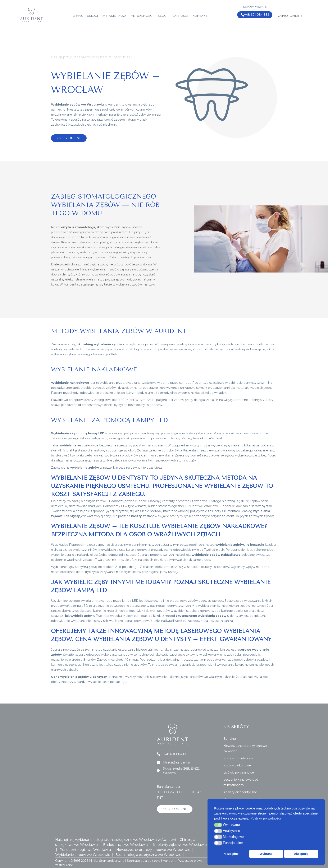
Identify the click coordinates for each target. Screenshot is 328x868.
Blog (162, 16)
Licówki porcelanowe (239, 772)
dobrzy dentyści (63, 274)
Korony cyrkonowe (237, 765)
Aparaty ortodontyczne (240, 792)
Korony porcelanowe (238, 758)
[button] (218, 825)
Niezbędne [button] (231, 854)
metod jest (197, 555)
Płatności (179, 16)
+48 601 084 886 (255, 15)
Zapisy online (290, 16)
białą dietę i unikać (90, 455)
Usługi (93, 16)
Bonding (230, 739)
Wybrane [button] (266, 854)
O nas (78, 16)
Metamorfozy (115, 16)
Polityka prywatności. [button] (266, 818)
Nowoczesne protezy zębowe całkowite (245, 748)
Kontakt (200, 16)
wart (90, 516)
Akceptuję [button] (301, 854)
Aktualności (142, 16)
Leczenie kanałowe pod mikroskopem (241, 782)
